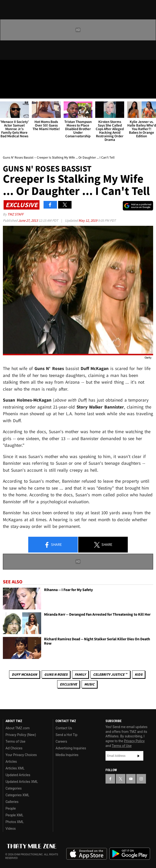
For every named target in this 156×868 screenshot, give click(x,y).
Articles (11, 762)
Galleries (12, 802)
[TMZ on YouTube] (131, 779)
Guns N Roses (56, 674)
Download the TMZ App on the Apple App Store (87, 854)
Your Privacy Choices (21, 755)
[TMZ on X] (15, 67)
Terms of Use (15, 741)
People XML (14, 815)
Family (80, 674)
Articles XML (15, 768)
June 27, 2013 (28, 220)
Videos (11, 829)
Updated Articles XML (22, 782)
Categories (14, 788)
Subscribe (139, 756)
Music (89, 684)
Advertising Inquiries (71, 748)
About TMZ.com (18, 728)
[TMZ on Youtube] (25, 67)
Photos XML (15, 822)
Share (53, 545)
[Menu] (7, 92)
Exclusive (68, 684)
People (11, 808)
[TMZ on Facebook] (6, 67)
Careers (61, 741)
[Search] (149, 92)
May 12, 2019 (88, 220)
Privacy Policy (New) (21, 735)
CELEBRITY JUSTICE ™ (110, 674)
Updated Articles (18, 775)
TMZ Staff (15, 214)
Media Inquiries (67, 755)
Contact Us (64, 728)
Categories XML (17, 795)
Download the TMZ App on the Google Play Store (130, 854)
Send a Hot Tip (66, 735)
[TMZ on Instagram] (34, 67)
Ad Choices (14, 748)
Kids (139, 674)
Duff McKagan (24, 674)
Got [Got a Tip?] (16, 80)
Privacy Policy (134, 741)
